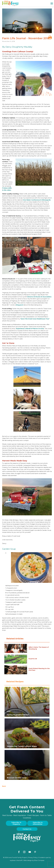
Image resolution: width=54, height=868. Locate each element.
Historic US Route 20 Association (39, 297)
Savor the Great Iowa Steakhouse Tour (35, 319)
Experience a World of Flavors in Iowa (30, 329)
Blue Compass (39, 860)
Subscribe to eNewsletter (38, 823)
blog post (20, 305)
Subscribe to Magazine (16, 823)
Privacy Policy (33, 858)
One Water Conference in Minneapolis (37, 200)
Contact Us (27, 829)
